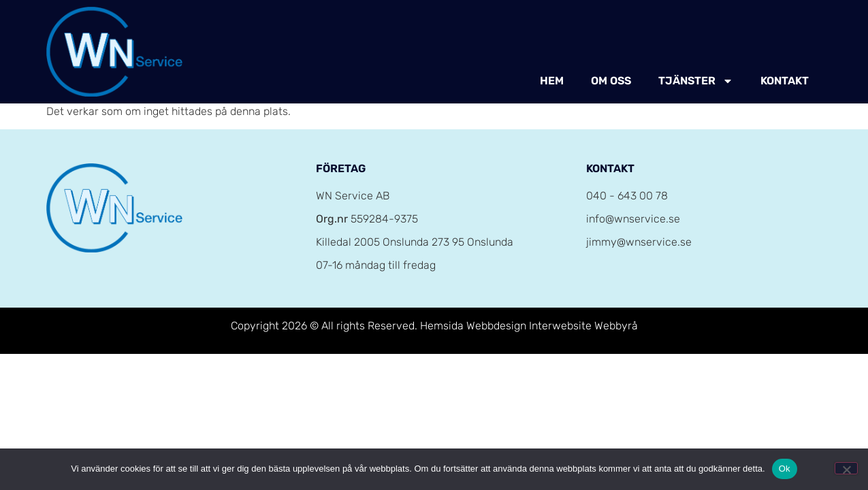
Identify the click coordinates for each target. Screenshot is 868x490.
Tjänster (696, 81)
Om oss (611, 81)
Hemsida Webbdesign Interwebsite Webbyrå (529, 326)
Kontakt (785, 81)
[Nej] (846, 468)
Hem (552, 81)
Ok (785, 469)
